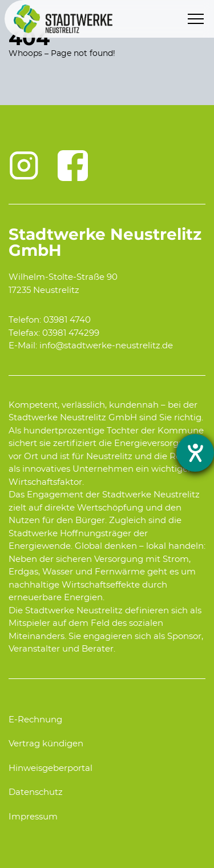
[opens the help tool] (195, 453)
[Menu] (196, 19)
